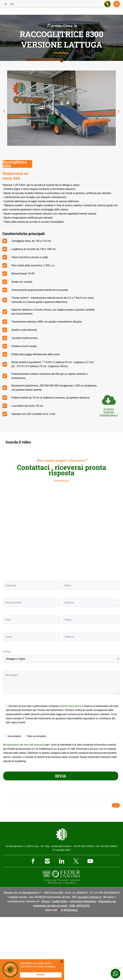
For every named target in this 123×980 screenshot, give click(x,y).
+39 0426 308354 (85, 909)
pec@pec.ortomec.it (90, 960)
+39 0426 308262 (109, 909)
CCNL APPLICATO (80, 969)
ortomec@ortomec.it (61, 909)
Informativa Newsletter (83, 964)
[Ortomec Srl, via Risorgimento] (61, 599)
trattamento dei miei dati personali (25, 808)
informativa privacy (72, 769)
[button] (4, 111)
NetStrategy (71, 973)
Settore (7, 715)
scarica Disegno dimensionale (109, 413)
